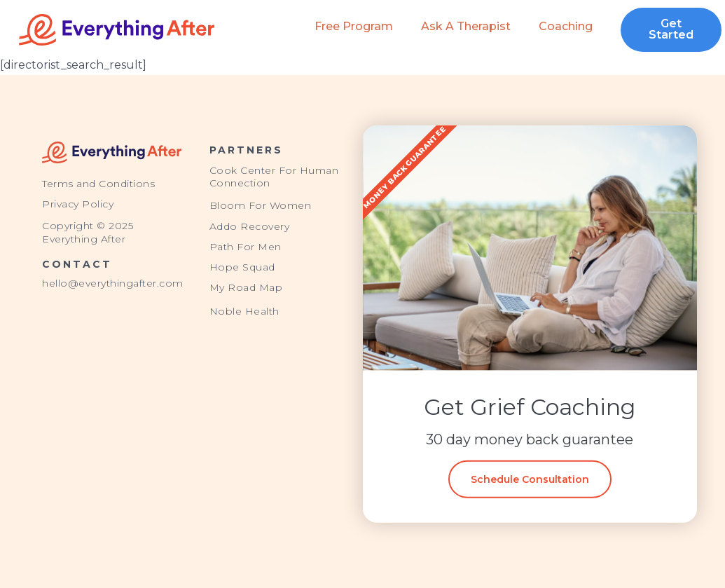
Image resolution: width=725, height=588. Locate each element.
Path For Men (246, 247)
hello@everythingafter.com (113, 283)
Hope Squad (242, 267)
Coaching (566, 26)
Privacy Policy (78, 204)
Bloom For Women (261, 205)
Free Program (354, 26)
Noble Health (244, 311)
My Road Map (246, 287)
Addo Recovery (250, 226)
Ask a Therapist (466, 26)
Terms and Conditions (98, 184)
